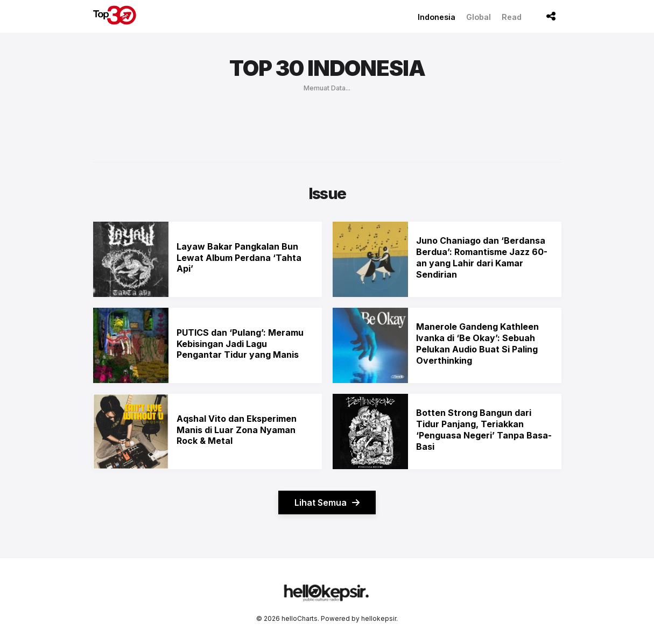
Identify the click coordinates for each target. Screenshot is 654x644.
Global (479, 17)
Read (512, 17)
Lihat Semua (327, 503)
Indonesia (437, 17)
